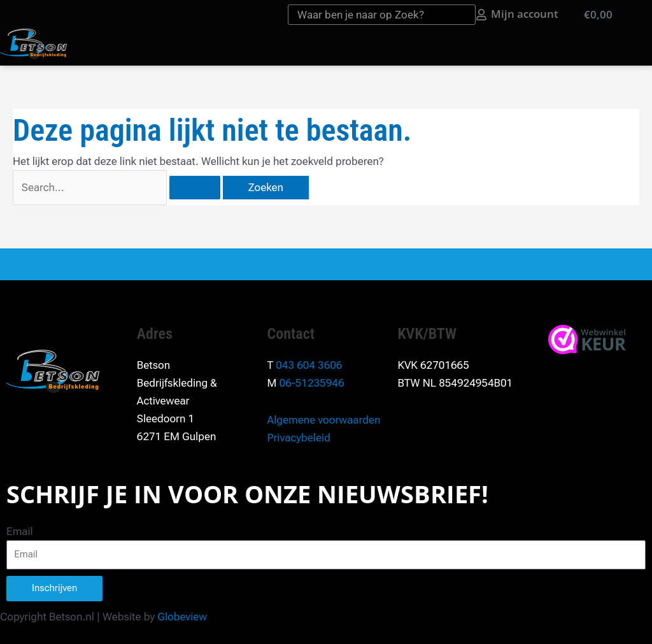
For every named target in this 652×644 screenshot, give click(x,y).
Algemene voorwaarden (324, 420)
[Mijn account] (481, 15)
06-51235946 (312, 383)
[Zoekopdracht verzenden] (195, 188)
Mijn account (525, 14)
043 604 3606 (309, 365)
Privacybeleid (299, 438)
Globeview (182, 617)
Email (20, 531)
